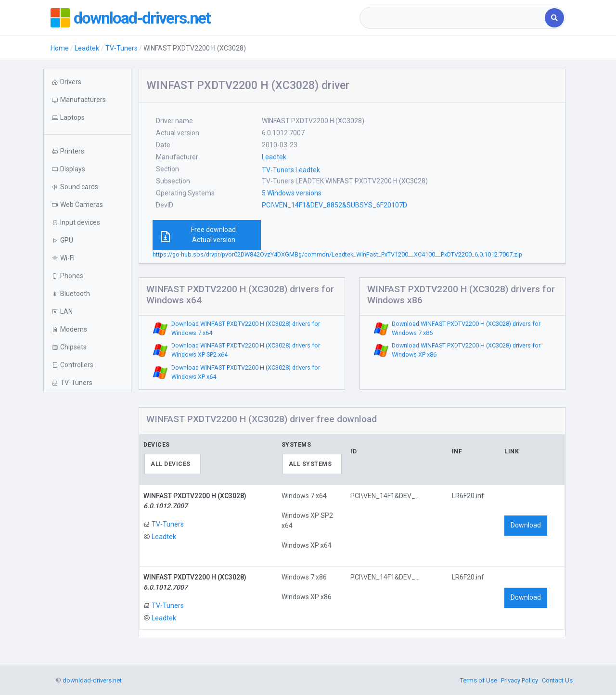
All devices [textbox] (171, 464)
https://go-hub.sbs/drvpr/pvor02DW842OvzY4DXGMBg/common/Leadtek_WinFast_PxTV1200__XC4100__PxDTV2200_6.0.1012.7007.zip (337, 254)
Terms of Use (479, 680)
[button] (87, 118)
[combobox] (453, 18)
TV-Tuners (122, 48)
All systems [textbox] (310, 464)
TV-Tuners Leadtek (291, 170)
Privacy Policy (520, 680)
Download (526, 525)
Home (60, 48)
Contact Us (557, 680)
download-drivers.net (146, 18)
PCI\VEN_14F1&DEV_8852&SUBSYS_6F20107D (334, 205)
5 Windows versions (292, 193)
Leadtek (87, 48)
